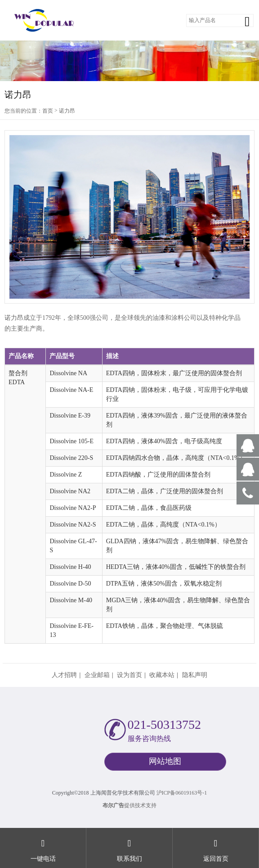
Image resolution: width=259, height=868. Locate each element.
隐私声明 (195, 675)
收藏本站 (162, 675)
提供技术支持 (129, 805)
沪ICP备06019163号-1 (182, 793)
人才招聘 (64, 675)
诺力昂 (67, 111)
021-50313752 (164, 725)
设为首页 (129, 675)
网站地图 (165, 761)
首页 (48, 111)
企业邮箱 (97, 675)
